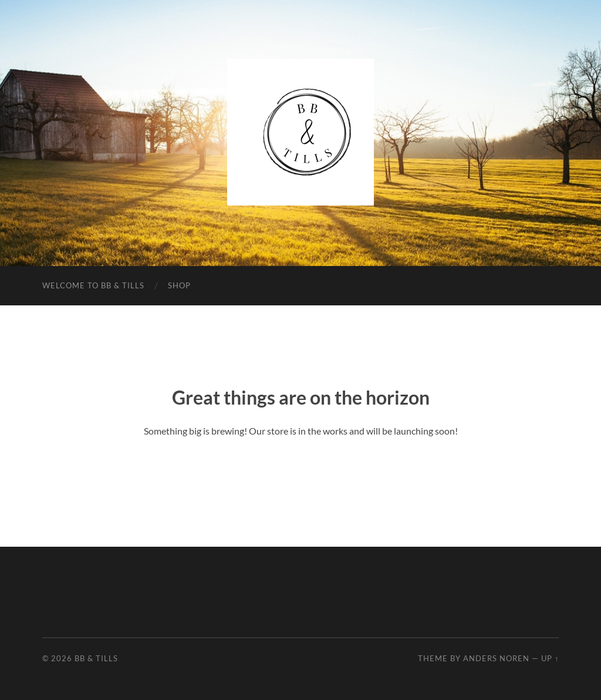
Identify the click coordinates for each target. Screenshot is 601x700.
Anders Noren (496, 658)
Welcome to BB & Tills (93, 285)
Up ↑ (550, 658)
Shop (179, 285)
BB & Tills (96, 658)
